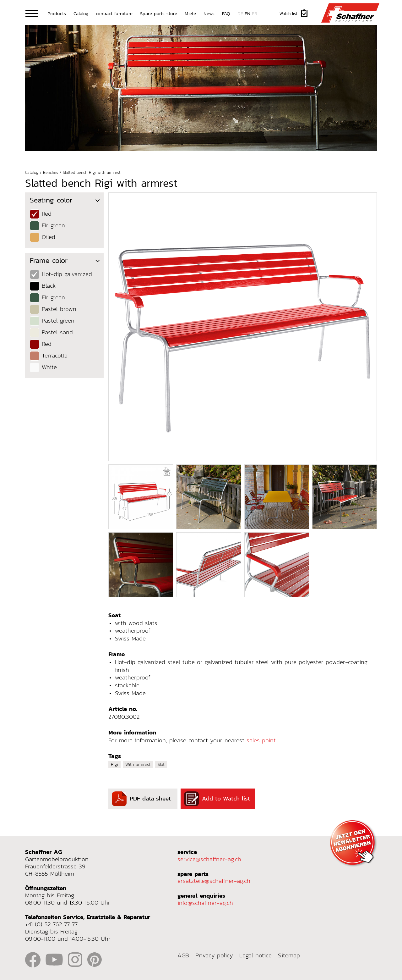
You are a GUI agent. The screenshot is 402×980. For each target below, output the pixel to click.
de (240, 13)
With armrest (138, 764)
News (209, 13)
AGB (183, 955)
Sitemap (289, 955)
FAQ (226, 13)
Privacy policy (214, 955)
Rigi (114, 764)
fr (255, 13)
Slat (161, 764)
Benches (51, 173)
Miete (190, 13)
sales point (261, 740)
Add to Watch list (217, 799)
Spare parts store (159, 13)
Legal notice (255, 955)
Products (57, 13)
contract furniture (114, 13)
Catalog (81, 13)
